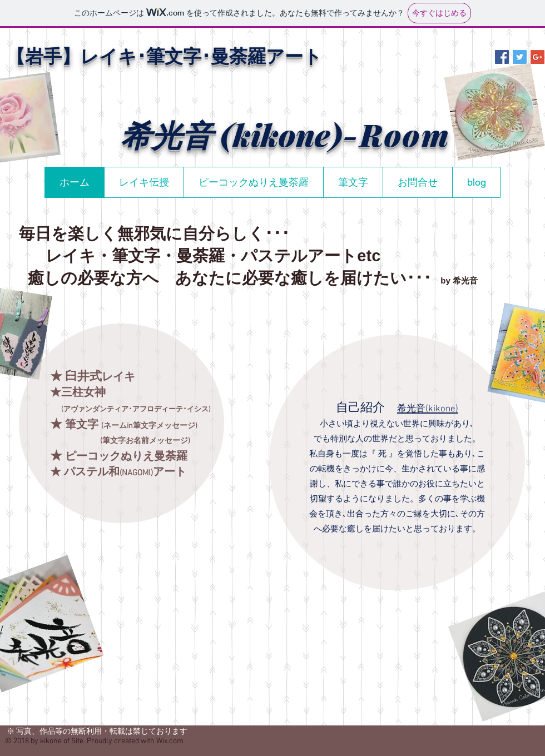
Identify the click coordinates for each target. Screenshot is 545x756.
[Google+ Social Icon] (537, 57)
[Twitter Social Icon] (520, 57)
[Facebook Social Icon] (502, 57)
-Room (397, 134)
